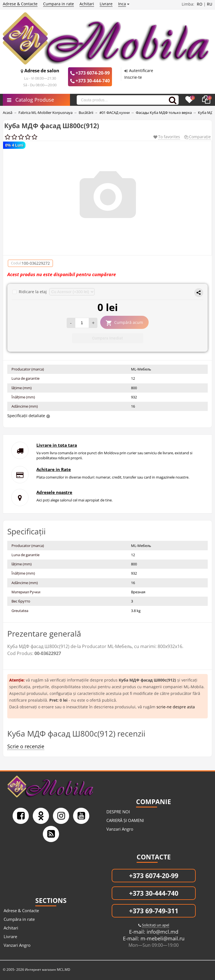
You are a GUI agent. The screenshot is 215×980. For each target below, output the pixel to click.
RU (210, 4)
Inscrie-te (133, 77)
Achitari (87, 4)
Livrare (106, 4)
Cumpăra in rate (19, 919)
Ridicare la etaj (30, 292)
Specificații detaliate (26, 416)
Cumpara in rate (59, 4)
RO (200, 4)
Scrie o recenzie (26, 746)
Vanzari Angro (120, 829)
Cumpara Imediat (107, 338)
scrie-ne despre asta (176, 707)
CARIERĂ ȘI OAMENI (125, 820)
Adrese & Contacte (20, 4)
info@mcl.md (162, 932)
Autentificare (141, 70)
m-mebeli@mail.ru (162, 938)
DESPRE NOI (118, 812)
